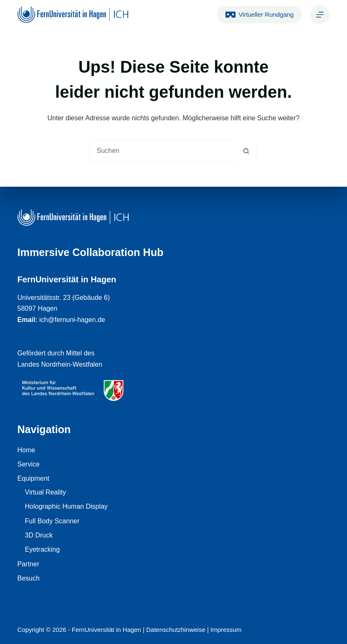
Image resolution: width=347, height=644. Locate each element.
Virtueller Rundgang (260, 15)
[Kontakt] (320, 15)
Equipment (34, 478)
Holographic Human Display (66, 506)
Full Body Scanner (52, 521)
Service (29, 464)
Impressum (226, 630)
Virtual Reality (46, 492)
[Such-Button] (246, 151)
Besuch (29, 578)
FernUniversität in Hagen (106, 630)
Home (27, 450)
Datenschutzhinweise (176, 630)
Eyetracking (43, 549)
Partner (28, 564)
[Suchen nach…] (163, 151)
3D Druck (39, 535)
